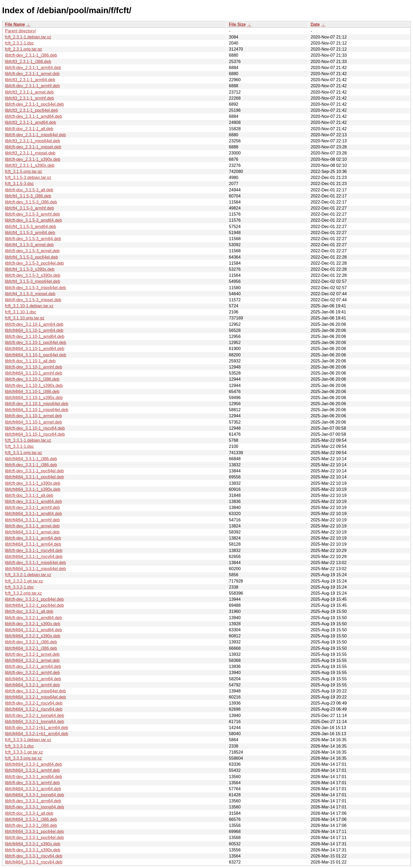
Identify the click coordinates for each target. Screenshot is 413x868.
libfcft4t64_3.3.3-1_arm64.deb (33, 789)
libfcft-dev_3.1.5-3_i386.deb (31, 202)
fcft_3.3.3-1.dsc (19, 746)
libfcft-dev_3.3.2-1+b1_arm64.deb (37, 728)
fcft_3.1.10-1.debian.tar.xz (29, 306)
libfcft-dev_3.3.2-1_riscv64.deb (34, 703)
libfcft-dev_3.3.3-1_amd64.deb (33, 777)
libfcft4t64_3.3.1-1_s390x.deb (33, 489)
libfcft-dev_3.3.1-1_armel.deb (32, 526)
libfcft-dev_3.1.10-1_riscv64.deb (35, 428)
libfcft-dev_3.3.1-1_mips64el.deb (35, 563)
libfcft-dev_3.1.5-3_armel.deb (32, 251)
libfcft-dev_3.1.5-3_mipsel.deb (33, 300)
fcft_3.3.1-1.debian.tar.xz (28, 440)
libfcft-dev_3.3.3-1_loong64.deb (35, 807)
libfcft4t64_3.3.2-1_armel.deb (32, 660)
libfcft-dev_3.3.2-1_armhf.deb (32, 673)
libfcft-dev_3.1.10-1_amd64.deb (35, 336)
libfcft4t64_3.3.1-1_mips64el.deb (35, 569)
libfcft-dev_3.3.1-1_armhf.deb (32, 508)
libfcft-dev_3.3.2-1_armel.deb (32, 654)
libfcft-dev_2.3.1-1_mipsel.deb (33, 147)
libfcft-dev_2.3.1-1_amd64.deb (33, 116)
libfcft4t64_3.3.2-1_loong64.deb (35, 722)
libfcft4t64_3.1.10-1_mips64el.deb (37, 410)
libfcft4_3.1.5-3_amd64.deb (31, 227)
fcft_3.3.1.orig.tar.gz (24, 453)
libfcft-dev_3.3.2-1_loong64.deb (35, 716)
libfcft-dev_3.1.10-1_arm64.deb (34, 324)
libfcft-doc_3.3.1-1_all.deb (29, 495)
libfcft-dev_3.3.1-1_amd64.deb (33, 501)
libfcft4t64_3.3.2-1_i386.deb (31, 648)
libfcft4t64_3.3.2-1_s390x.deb (33, 636)
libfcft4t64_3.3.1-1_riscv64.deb (34, 557)
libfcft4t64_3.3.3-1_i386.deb (31, 819)
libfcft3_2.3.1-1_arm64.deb (30, 80)
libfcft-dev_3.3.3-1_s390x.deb (33, 850)
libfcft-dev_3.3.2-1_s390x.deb (33, 624)
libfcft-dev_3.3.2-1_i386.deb (31, 642)
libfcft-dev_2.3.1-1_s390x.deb (33, 159)
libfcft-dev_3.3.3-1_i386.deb (31, 825)
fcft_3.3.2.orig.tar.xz (23, 593)
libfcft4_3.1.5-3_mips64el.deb (33, 281)
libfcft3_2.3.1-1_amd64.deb (31, 122)
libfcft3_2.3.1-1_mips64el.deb (33, 141)
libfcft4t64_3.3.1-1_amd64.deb (33, 514)
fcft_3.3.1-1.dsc (19, 446)
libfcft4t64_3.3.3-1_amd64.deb (33, 764)
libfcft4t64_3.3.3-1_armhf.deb (32, 770)
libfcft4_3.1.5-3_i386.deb (28, 196)
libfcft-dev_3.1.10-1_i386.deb (32, 379)
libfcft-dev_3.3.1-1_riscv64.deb (34, 551)
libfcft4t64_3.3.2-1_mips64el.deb (35, 697)
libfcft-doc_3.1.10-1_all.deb (30, 361)
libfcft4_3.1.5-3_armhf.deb (29, 208)
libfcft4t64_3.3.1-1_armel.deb (32, 532)
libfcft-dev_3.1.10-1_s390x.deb (34, 385)
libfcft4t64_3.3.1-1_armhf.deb (32, 520)
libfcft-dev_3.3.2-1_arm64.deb (33, 666)
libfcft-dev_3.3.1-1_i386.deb (31, 465)
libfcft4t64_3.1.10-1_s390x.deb (34, 398)
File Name (15, 24)
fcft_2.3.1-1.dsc (19, 43)
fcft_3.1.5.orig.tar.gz (24, 171)
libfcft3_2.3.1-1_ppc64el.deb (31, 110)
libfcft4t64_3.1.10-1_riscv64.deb (35, 434)
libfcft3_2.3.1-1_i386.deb (28, 62)
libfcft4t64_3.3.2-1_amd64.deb (33, 630)
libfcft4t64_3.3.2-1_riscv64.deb (34, 709)
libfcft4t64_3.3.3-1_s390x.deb (33, 844)
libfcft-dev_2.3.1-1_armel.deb (32, 74)
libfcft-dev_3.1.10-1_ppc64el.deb (36, 343)
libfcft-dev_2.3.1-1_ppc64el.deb (34, 104)
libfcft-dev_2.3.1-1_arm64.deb (33, 68)
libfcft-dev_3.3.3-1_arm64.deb (33, 801)
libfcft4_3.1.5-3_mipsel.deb (30, 294)
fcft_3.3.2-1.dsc (19, 587)
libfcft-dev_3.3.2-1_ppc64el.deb (34, 599)
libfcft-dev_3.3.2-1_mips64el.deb (35, 691)
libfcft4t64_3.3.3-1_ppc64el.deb (34, 831)
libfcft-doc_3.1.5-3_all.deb (29, 190)
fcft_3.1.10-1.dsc (21, 312)
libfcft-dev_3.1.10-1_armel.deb (33, 416)
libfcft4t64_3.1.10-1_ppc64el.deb (36, 355)
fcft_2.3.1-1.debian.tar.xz (28, 37)
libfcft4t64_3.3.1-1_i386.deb (31, 459)
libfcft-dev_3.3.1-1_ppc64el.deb (34, 471)
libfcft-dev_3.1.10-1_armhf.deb (34, 367)
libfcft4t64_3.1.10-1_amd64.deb (35, 349)
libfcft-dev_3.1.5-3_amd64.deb (33, 220)
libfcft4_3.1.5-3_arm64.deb (30, 233)
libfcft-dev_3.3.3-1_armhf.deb (32, 783)
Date (315, 24)
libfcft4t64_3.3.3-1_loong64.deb (35, 795)
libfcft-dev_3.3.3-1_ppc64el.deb (34, 838)
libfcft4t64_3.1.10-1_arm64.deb (34, 330)
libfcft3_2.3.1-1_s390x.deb (30, 165)
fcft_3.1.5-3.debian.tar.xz (28, 178)
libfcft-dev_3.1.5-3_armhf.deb (32, 214)
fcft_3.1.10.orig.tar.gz (25, 318)
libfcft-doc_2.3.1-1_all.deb (29, 129)
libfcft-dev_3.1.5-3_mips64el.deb (35, 288)
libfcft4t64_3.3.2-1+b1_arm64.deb (37, 734)
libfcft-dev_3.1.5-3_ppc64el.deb (34, 263)
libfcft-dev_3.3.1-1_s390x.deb (33, 483)
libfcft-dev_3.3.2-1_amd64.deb (33, 618)
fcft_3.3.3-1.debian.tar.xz (28, 740)
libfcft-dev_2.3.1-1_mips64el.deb (35, 135)
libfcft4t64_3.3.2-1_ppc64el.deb (34, 605)
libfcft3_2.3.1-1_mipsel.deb (30, 153)
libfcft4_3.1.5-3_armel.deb (29, 245)
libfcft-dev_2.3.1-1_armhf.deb (32, 86)
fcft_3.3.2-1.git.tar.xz (24, 581)
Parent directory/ (20, 31)
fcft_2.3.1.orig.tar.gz (24, 49)
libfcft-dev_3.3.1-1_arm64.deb (33, 538)
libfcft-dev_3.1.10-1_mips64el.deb (37, 404)
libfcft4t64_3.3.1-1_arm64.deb (33, 544)
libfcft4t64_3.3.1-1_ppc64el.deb (34, 477)
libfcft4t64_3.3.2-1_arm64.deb (33, 679)
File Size (237, 24)
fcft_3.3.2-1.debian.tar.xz (28, 575)
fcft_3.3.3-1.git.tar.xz (24, 752)
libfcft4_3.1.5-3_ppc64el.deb (31, 257)
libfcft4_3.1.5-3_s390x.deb (30, 269)
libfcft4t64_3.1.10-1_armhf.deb (34, 373)
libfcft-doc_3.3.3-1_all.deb (29, 813)
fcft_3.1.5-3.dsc (19, 184)
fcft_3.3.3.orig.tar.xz (23, 758)
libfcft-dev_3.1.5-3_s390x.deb (33, 275)
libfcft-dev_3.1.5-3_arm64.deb (33, 239)
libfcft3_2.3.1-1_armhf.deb (29, 98)
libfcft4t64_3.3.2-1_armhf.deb (32, 685)
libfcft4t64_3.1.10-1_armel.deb (33, 422)
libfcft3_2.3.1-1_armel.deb (29, 92)
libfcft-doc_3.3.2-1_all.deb (29, 611)
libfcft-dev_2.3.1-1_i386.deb (31, 55)
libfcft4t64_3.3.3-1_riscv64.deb (34, 862)
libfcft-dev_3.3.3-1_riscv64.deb (34, 856)
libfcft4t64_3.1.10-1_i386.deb (32, 392)
